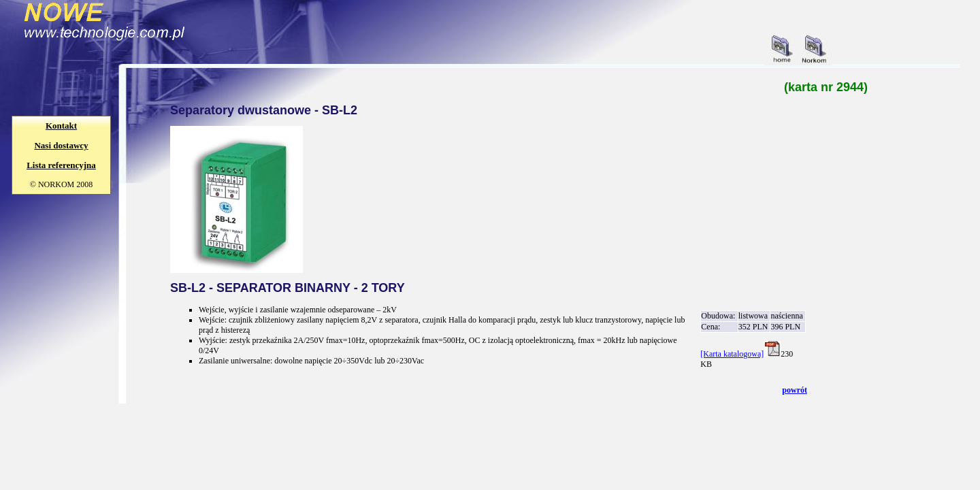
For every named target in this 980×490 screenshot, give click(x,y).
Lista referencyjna (61, 165)
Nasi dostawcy (61, 145)
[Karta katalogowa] (732, 354)
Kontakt (61, 126)
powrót (795, 390)
